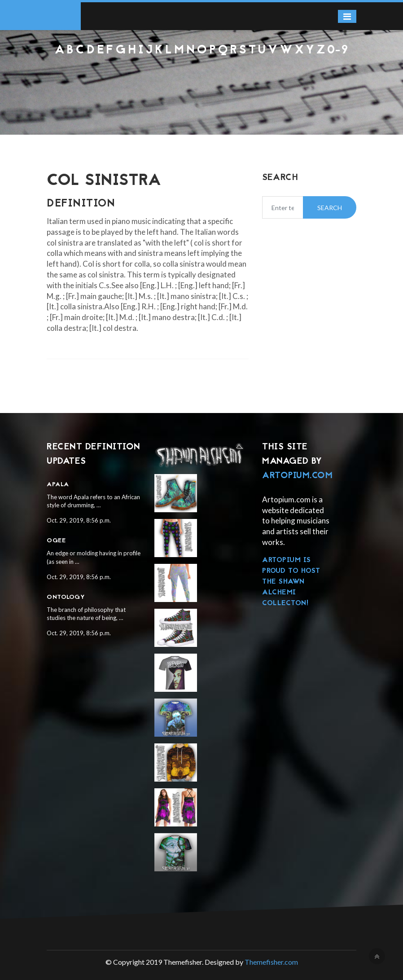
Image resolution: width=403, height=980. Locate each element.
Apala (58, 485)
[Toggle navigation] (347, 16)
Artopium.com (297, 476)
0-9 (338, 51)
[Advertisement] (201, 81)
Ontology (66, 597)
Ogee (56, 541)
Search (330, 208)
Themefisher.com (271, 962)
